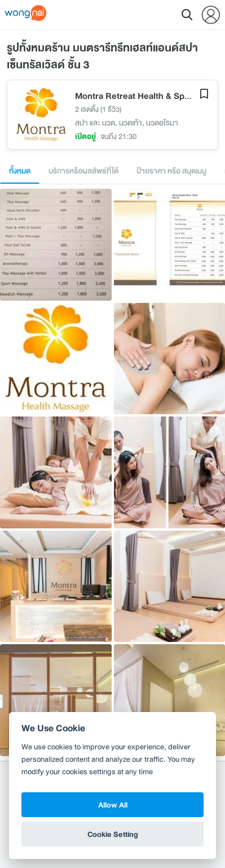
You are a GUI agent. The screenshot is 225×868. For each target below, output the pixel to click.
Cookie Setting (113, 834)
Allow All (113, 805)
